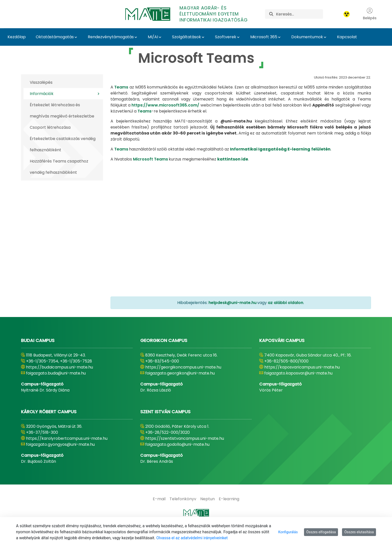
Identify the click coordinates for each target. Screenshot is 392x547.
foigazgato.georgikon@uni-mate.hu (180, 373)
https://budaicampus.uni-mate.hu (59, 367)
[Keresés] (299, 14)
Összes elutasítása (359, 532)
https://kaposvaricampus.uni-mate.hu (302, 367)
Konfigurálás (288, 532)
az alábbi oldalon (285, 303)
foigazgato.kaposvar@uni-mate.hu (298, 373)
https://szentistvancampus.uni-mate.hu (185, 438)
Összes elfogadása (321, 532)
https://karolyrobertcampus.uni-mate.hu (67, 438)
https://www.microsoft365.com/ (165, 105)
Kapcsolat (347, 37)
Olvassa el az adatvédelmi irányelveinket (192, 538)
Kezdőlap (17, 37)
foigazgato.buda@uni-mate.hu (56, 373)
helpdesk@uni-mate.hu (232, 303)
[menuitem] (159, 499)
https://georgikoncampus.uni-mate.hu (183, 367)
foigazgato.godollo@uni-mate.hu (177, 444)
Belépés (370, 14)
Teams (121, 87)
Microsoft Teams (150, 159)
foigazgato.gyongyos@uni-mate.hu (60, 444)
